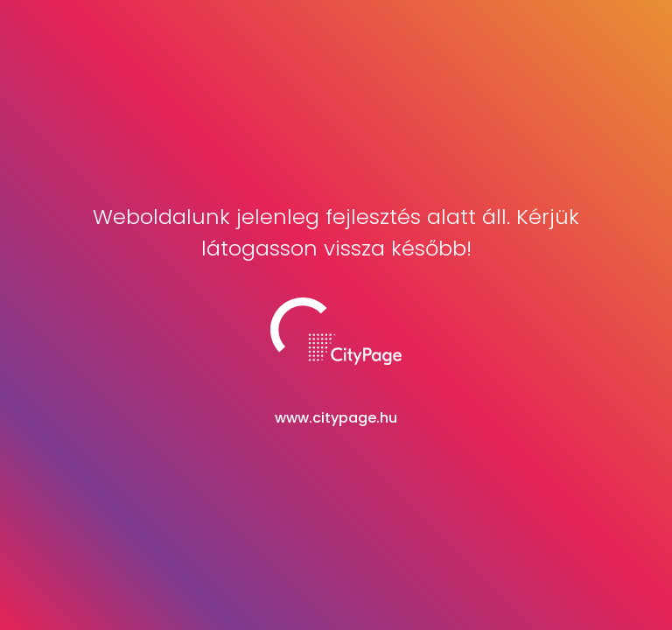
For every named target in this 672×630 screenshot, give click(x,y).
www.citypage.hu (336, 418)
